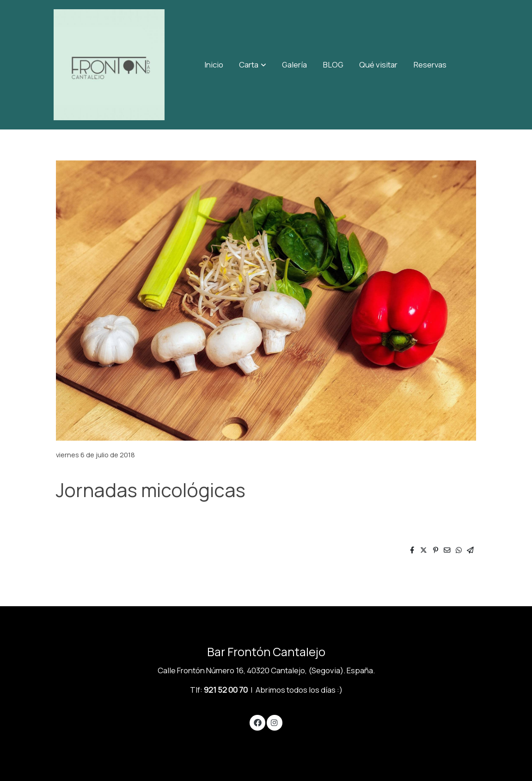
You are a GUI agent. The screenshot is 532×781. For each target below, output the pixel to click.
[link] (109, 65)
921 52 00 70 (226, 690)
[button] (253, 65)
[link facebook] (257, 722)
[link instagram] (275, 722)
